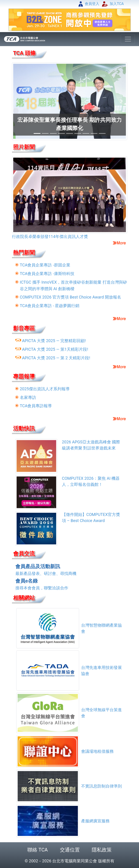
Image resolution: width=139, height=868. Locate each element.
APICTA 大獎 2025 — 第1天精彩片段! (55, 349)
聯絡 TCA (38, 850)
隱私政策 (102, 850)
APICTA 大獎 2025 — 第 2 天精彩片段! (56, 358)
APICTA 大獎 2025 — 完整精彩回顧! (54, 341)
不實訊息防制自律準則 (101, 786)
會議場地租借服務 (97, 751)
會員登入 (89, 4)
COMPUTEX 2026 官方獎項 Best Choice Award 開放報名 (71, 297)
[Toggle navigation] (128, 39)
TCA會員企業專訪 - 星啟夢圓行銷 (50, 306)
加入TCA (113, 4)
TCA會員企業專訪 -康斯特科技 (47, 274)
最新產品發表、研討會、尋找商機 (46, 573)
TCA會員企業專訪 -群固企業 (45, 265)
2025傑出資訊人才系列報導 (45, 389)
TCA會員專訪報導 (36, 406)
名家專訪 (28, 397)
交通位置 (70, 850)
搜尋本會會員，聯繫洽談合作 (42, 588)
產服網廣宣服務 (95, 821)
